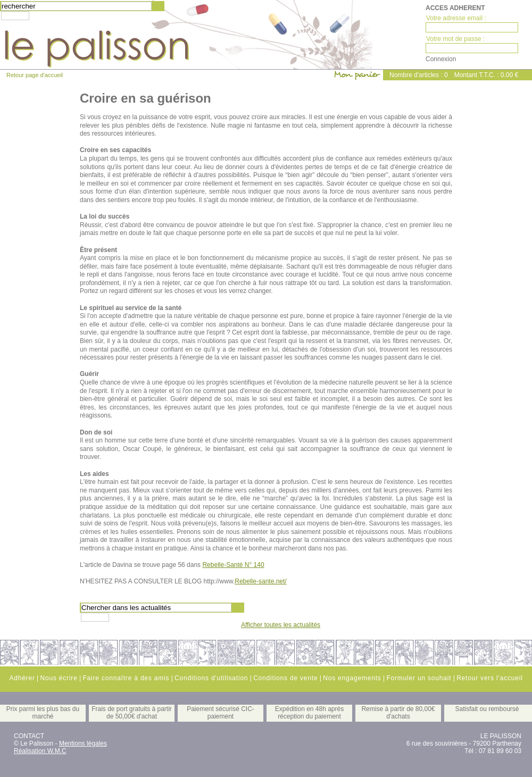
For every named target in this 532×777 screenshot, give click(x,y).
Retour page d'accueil (35, 75)
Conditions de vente (285, 678)
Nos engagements (352, 678)
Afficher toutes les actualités (281, 625)
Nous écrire (59, 678)
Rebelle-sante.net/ (260, 581)
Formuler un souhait (419, 678)
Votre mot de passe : (455, 39)
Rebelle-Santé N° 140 (233, 565)
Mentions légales (83, 743)
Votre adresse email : (456, 18)
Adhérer (22, 678)
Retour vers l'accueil (489, 678)
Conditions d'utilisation (211, 678)
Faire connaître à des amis (126, 678)
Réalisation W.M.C (40, 751)
